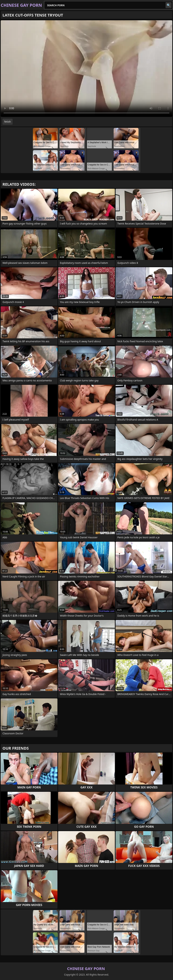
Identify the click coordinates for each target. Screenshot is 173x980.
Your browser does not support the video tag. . (86, 69)
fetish (8, 122)
